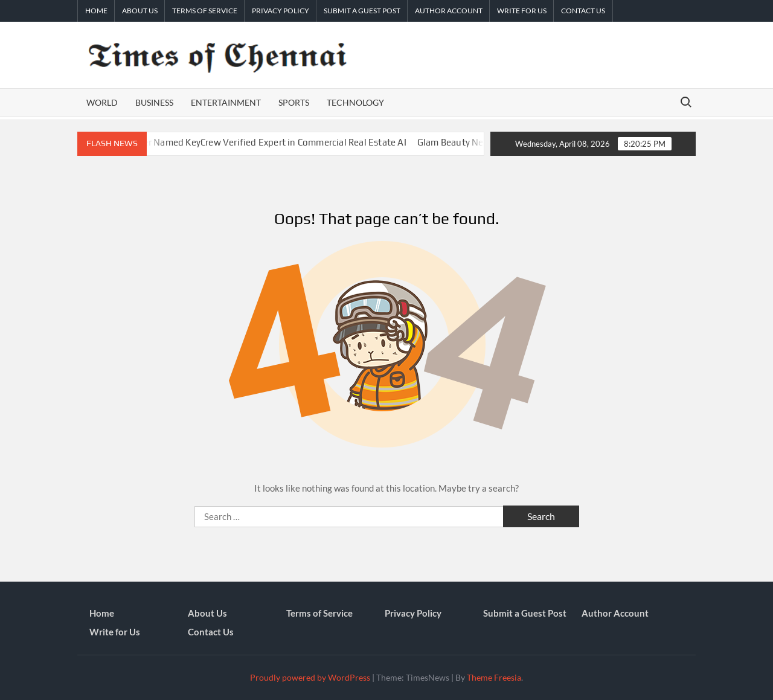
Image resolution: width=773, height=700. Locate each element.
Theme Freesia (494, 677)
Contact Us (583, 11)
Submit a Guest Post (362, 11)
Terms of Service (205, 11)
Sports (294, 102)
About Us (140, 11)
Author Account (449, 11)
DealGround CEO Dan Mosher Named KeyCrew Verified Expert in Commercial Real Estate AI (224, 142)
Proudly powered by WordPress (310, 677)
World (102, 102)
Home (96, 11)
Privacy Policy (281, 11)
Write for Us (522, 11)
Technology (355, 102)
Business (154, 102)
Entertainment (226, 102)
